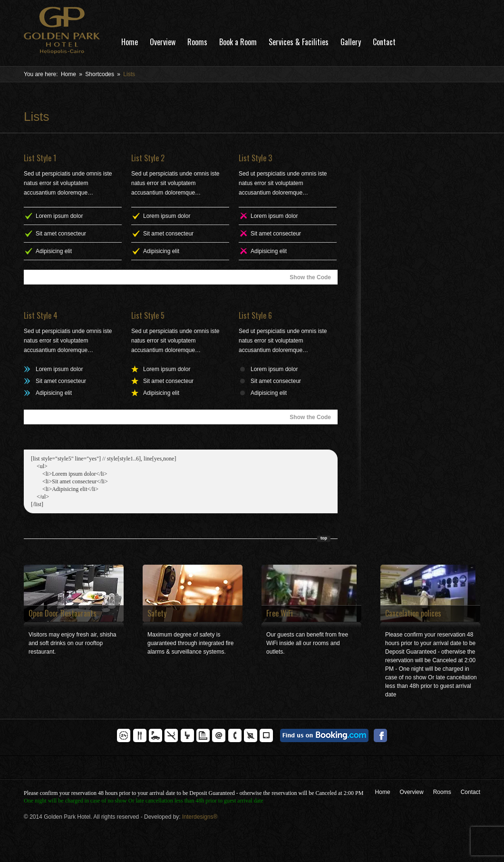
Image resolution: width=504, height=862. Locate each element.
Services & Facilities (299, 42)
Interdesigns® (200, 817)
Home (130, 42)
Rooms (197, 42)
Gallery (351, 42)
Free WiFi (280, 613)
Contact (384, 42)
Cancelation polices (413, 613)
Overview (163, 42)
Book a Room (238, 42)
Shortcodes (100, 74)
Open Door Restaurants (63, 613)
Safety (157, 613)
